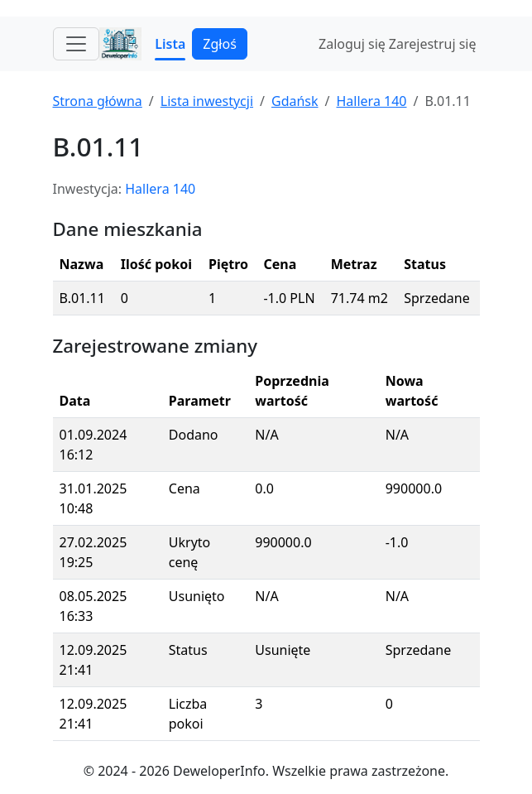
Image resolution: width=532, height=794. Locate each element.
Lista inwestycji (207, 101)
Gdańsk (295, 101)
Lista (170, 44)
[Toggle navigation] (76, 44)
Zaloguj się (352, 44)
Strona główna (98, 101)
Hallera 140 (372, 101)
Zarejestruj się (433, 44)
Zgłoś (219, 44)
